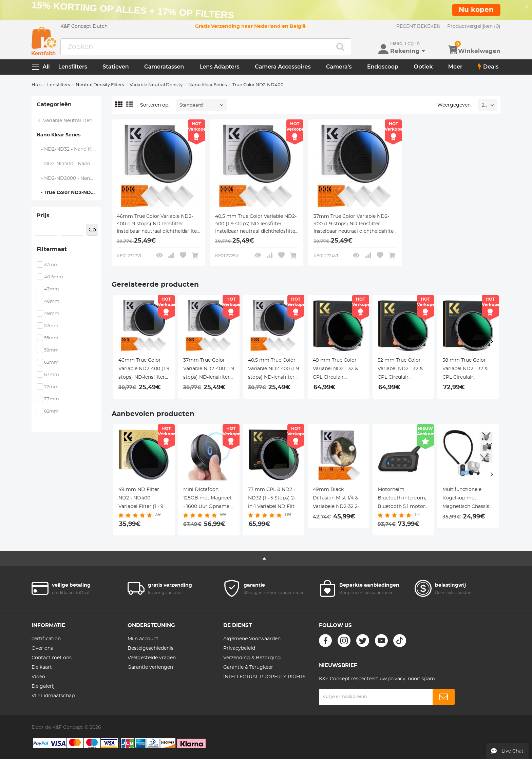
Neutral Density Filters (100, 85)
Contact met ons (52, 658)
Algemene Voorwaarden (252, 639)
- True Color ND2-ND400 (69, 193)
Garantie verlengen (150, 667)
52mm (51, 326)
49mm (52, 314)
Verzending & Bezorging (252, 658)
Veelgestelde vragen (152, 658)
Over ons (42, 648)
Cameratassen (164, 67)
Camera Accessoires (283, 67)
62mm (51, 363)
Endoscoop (383, 67)
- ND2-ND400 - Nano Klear (69, 164)
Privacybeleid (239, 648)
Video (38, 677)
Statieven (116, 67)
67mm (52, 375)
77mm (52, 399)
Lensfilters (73, 67)
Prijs (43, 215)
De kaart (42, 667)
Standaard (191, 105)
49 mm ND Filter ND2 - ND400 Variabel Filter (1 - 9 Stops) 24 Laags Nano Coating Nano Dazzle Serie (142, 499)
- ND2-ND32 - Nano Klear (69, 149)
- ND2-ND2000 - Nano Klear (69, 178)
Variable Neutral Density (156, 85)
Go (92, 230)
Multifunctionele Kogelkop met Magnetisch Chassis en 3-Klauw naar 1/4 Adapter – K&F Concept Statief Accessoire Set (466, 499)
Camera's (339, 67)
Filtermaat (52, 249)
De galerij (43, 686)
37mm (51, 265)
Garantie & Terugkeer (248, 667)
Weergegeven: (454, 105)
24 (484, 105)
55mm (51, 338)
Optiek (423, 67)
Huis (36, 85)
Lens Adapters (220, 67)
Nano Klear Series (207, 85)
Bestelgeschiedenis (150, 648)
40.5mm (54, 277)
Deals (488, 67)
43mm (52, 289)
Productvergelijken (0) (474, 26)
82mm (51, 411)
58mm (51, 350)
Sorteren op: (155, 105)
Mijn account (143, 639)
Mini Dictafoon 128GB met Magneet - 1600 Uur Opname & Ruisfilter (208, 499)
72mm (51, 387)
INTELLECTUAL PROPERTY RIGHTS (264, 677)
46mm (52, 301)
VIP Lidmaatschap (53, 696)
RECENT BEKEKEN (418, 26)
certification (46, 639)
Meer (455, 67)
